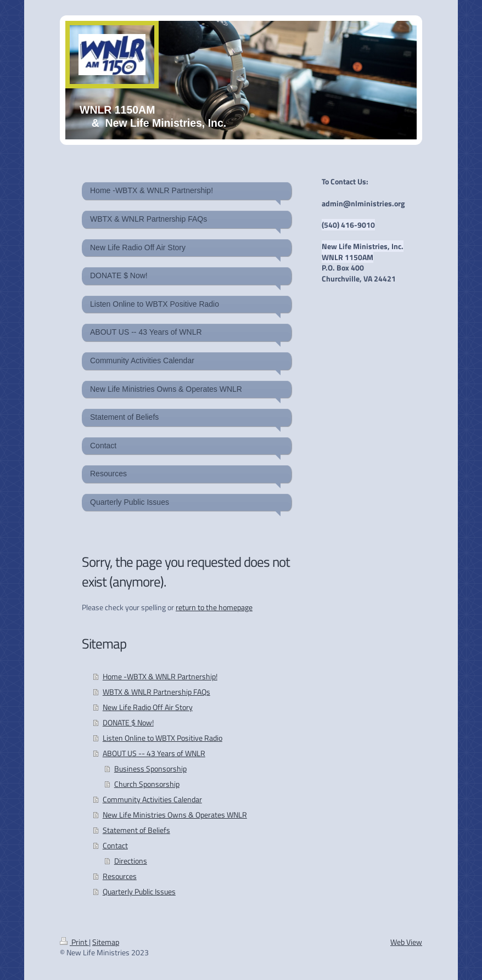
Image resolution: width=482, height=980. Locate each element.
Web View (406, 942)
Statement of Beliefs (136, 830)
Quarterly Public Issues (139, 891)
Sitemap (106, 942)
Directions (131, 861)
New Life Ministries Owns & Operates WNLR (175, 815)
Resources (120, 876)
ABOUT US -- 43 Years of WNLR (154, 753)
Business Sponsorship (150, 768)
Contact (115, 845)
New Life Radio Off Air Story (148, 707)
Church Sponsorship (147, 784)
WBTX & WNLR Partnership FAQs (156, 692)
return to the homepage (214, 607)
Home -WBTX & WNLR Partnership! (160, 676)
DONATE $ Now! (128, 722)
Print (74, 942)
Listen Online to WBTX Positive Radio (162, 738)
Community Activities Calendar (152, 799)
